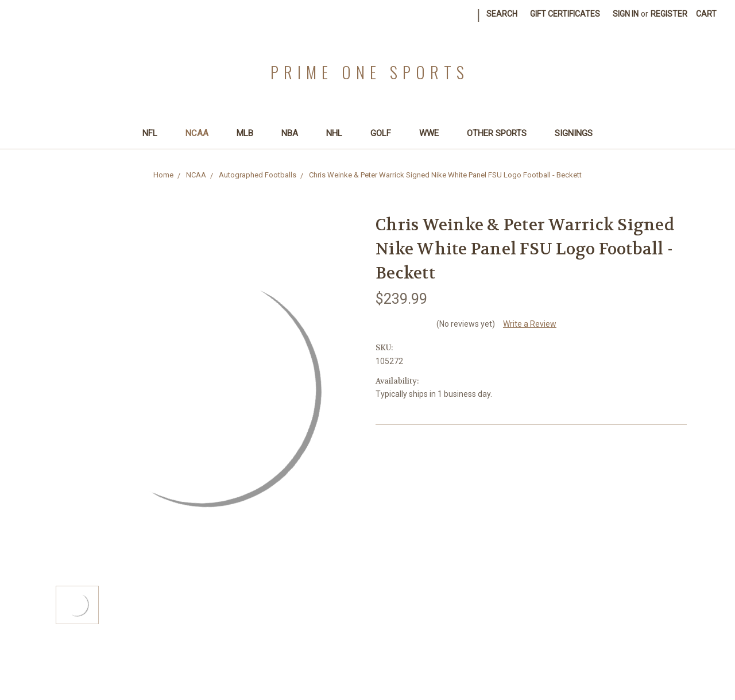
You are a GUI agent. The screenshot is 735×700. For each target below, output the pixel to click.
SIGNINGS (574, 133)
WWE (434, 133)
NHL (339, 133)
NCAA (202, 133)
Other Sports (502, 133)
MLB (250, 133)
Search (502, 14)
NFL (155, 133)
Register (669, 14)
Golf (386, 133)
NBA (295, 133)
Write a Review (530, 324)
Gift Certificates (565, 14)
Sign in (626, 14)
